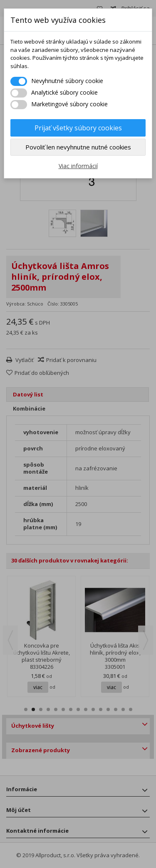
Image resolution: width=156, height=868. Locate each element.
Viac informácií (78, 166)
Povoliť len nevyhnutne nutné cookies (78, 147)
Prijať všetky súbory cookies (78, 128)
